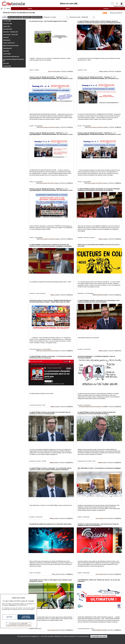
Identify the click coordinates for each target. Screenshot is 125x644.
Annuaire (106, 9)
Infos (83, 629)
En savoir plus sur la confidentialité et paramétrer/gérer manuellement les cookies (19, 624)
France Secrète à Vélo (101, 458)
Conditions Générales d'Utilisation (88, 631)
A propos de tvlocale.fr (54, 633)
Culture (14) (6, 26)
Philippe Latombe (104, 65)
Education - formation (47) (10, 32)
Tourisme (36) (7, 66)
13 (72, 622)
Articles (30, 9)
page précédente (116, 13)
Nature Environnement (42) (11, 46)
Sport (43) (6, 63)
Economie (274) (8, 29)
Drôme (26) (56, 606)
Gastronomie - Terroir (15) (10, 35)
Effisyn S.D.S (55, 508)
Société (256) (7, 54)
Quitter (9, 617)
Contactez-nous (52, 629)
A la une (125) (7, 21)
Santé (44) (6, 51)
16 (79, 622)
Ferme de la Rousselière (54, 65)
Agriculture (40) (8, 24)
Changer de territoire (119, 6)
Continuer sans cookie (26, 617)
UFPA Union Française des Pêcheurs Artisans (48, 114)
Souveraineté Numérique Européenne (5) (14, 60)
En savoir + (51, 631)
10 (65, 622)
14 (74, 622)
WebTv (68, 9)
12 (70, 622)
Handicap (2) (7, 40)
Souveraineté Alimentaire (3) (11, 57)
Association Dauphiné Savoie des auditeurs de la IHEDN (93, 360)
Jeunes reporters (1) (9, 43)
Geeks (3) (6, 37)
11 (68, 622)
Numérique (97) (7, 48)
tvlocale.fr (18, 629)
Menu (8, 9)
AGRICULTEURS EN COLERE (100, 262)
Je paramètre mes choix (99, 636)
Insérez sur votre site (115, 611)
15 (77, 622)
